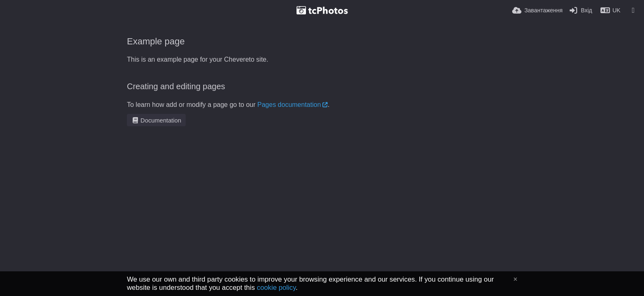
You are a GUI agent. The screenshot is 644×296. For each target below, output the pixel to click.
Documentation (156, 120)
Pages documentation (289, 105)
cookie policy (276, 288)
